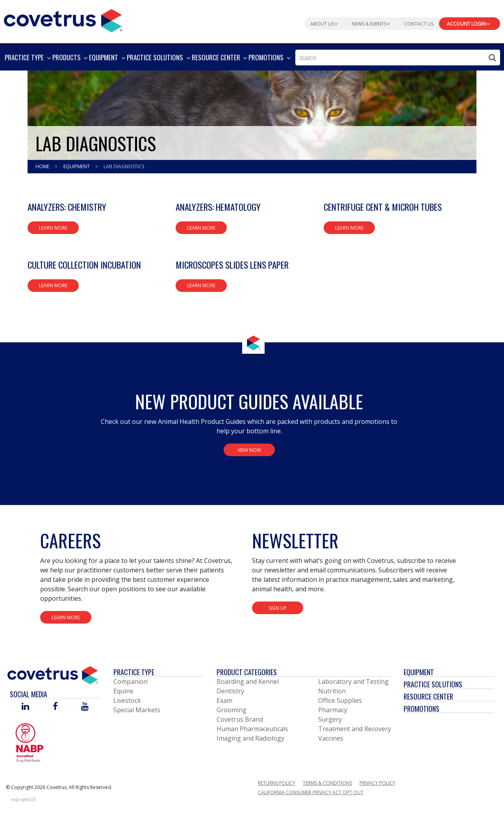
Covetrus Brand (240, 719)
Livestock (127, 700)
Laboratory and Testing (353, 681)
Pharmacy (333, 710)
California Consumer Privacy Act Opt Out (311, 792)
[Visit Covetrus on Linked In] (25, 707)
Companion (131, 681)
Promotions (422, 709)
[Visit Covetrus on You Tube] (85, 707)
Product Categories (247, 672)
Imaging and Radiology (250, 738)
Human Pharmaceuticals (252, 729)
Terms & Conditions (327, 783)
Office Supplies (340, 700)
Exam (224, 700)
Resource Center (428, 696)
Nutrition (332, 691)
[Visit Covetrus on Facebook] (55, 707)
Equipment (77, 166)
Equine (123, 691)
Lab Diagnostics (124, 166)
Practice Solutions (433, 684)
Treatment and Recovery (355, 729)
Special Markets (137, 710)
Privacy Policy (377, 783)
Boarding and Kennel (248, 681)
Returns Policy (277, 783)
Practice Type (134, 672)
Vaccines (331, 738)
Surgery (330, 719)
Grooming (232, 710)
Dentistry (230, 691)
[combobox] (398, 58)
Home (43, 166)
